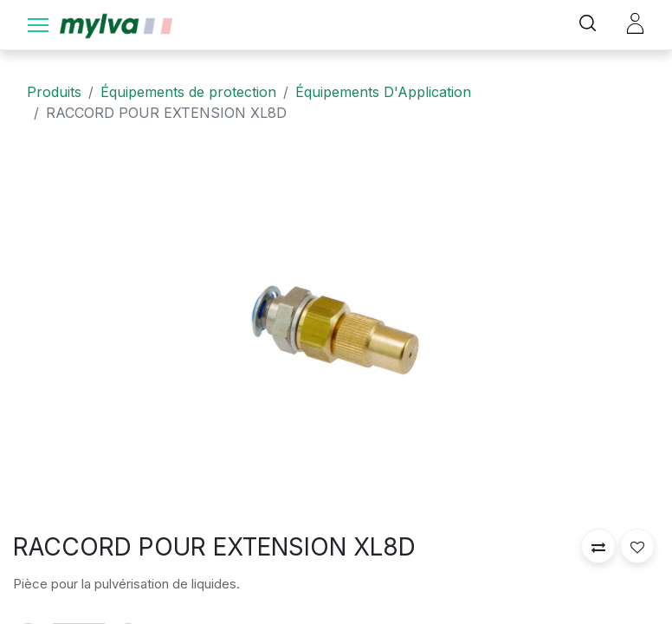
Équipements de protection (188, 92)
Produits (54, 92)
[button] (598, 546)
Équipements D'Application (383, 92)
